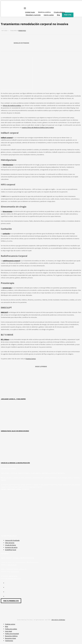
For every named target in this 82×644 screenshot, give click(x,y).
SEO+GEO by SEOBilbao (58, 620)
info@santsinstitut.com (13, 578)
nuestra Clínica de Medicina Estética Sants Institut (38, 127)
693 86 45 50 (13, 576)
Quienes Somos (31, 359)
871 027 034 (15, 571)
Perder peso (22, 31)
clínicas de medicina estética (12, 105)
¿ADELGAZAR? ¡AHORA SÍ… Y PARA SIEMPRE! (13, 399)
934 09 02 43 (12, 565)
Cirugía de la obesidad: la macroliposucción (15, 463)
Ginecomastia (7, 211)
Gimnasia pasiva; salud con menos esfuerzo (15, 431)
